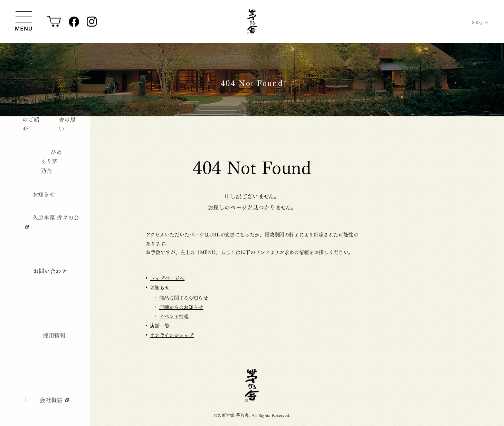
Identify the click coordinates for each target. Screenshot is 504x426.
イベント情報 (174, 316)
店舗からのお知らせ (181, 307)
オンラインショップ (172, 335)
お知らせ (160, 287)
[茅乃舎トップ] (252, 22)
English (480, 22)
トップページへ (167, 278)
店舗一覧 (160, 325)
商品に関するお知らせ (184, 297)
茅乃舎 (252, 385)
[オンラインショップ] (54, 22)
